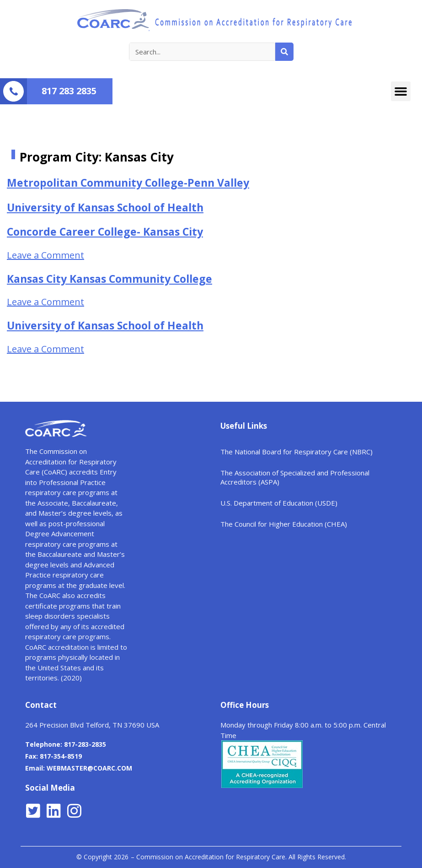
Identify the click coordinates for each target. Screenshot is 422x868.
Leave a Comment (45, 255)
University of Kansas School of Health (105, 207)
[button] (401, 92)
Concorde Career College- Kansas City (105, 232)
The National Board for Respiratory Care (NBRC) (296, 452)
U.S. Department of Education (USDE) (279, 503)
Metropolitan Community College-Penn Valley (128, 183)
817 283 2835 (69, 91)
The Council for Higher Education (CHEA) (284, 524)
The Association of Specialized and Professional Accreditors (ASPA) (295, 477)
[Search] (284, 52)
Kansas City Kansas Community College (110, 279)
